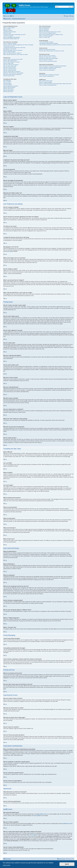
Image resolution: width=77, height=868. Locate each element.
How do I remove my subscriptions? (47, 70)
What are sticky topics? (8, 89)
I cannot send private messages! (46, 42)
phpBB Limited (43, 814)
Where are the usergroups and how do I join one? (50, 32)
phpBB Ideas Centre (68, 824)
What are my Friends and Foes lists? (47, 50)
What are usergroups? (44, 30)
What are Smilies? (7, 83)
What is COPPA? (7, 29)
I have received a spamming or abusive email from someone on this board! (55, 45)
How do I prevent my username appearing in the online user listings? (18, 45)
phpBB (11, 251)
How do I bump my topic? (9, 76)
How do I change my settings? (10, 43)
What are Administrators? (45, 28)
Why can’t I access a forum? (10, 67)
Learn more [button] (7, 865)
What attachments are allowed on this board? (49, 75)
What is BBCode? (7, 80)
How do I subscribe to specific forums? (48, 69)
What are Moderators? (44, 29)
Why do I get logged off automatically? (12, 37)
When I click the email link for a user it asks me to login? (16, 54)
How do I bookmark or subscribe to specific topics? (50, 67)
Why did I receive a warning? (10, 70)
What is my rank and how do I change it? (12, 53)
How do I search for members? (46, 60)
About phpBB (37, 816)
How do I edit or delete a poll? (10, 66)
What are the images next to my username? (13, 50)
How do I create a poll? (8, 63)
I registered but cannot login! (10, 32)
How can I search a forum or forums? (47, 56)
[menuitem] (12, 16)
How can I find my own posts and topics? (48, 61)
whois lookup (33, 835)
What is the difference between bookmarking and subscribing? (53, 66)
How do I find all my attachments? (47, 76)
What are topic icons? (8, 92)
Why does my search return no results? (48, 57)
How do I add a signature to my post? (12, 62)
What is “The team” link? (44, 37)
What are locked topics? (9, 90)
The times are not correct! (9, 46)
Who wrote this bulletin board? (46, 81)
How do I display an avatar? (9, 52)
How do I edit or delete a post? (10, 61)
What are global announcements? (11, 86)
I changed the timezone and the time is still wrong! (14, 48)
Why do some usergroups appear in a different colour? (51, 35)
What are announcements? (9, 87)
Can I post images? (8, 85)
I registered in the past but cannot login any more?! (14, 35)
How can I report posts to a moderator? (12, 72)
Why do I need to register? (9, 28)
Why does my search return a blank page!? (49, 58)
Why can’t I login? (7, 33)
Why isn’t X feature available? (46, 82)
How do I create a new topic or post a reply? (13, 59)
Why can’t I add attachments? (10, 69)
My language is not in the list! (10, 49)
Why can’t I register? (8, 30)
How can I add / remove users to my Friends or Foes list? (52, 51)
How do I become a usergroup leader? (48, 33)
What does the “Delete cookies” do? (11, 39)
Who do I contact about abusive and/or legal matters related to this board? (55, 84)
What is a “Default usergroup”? (46, 36)
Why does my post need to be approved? (12, 74)
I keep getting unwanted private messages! (49, 43)
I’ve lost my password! (8, 36)
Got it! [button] (67, 864)
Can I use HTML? (7, 82)
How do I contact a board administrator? (48, 85)
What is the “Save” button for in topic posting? (13, 73)
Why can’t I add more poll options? (11, 65)
